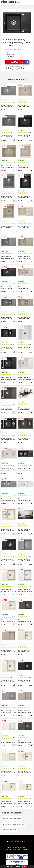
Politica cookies (23, 849)
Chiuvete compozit (10, 830)
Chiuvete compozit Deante (12, 819)
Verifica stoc (20, 62)
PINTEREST (22, 842)
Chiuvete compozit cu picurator (14, 824)
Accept (24, 866)
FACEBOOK (11, 842)
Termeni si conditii (13, 847)
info (14, 110)
